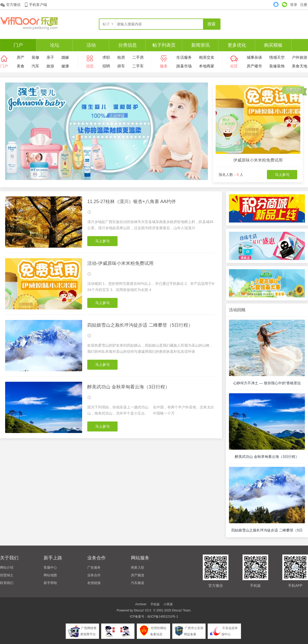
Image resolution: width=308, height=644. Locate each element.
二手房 (138, 57)
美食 (21, 66)
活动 (91, 45)
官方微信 (10, 5)
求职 (106, 57)
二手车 (138, 66)
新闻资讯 (200, 45)
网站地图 (50, 575)
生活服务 (184, 57)
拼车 (121, 66)
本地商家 (207, 66)
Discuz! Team (181, 610)
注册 (304, 5)
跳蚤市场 (184, 66)
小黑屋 (168, 604)
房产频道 (138, 575)
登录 (294, 5)
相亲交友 (207, 57)
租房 (121, 57)
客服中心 (50, 567)
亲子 (50, 57)
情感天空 (277, 57)
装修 (35, 57)
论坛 (55, 45)
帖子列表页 (164, 45)
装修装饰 (277, 66)
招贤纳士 (7, 575)
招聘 (106, 66)
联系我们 (7, 583)
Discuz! (139, 610)
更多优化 (237, 45)
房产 (21, 57)
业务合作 (94, 575)
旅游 (50, 66)
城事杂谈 (254, 57)
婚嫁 (65, 57)
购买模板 (273, 45)
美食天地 (300, 66)
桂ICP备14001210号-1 (163, 617)
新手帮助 (50, 583)
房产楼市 (254, 66)
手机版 (155, 604)
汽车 (35, 66)
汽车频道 (138, 583)
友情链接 (94, 583)
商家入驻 (138, 567)
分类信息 (128, 45)
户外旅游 (300, 57)
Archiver (141, 604)
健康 (65, 66)
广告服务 (94, 567)
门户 (18, 45)
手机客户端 (35, 5)
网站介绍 (7, 567)
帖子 (106, 24)
